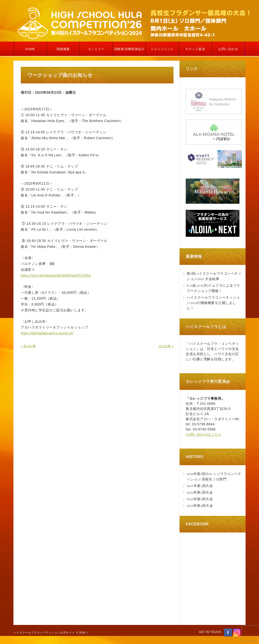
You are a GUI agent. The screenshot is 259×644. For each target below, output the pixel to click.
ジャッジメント (162, 49)
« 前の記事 (28, 346)
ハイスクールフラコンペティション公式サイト (44, 633)
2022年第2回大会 (200, 492)
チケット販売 (195, 49)
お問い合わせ (228, 49)
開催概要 (63, 49)
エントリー (96, 49)
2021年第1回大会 (200, 486)
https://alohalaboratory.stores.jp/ (47, 333)
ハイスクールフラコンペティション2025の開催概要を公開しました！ (213, 303)
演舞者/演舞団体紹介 (129, 49)
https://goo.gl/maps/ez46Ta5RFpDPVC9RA (56, 275)
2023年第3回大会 (200, 499)
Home (30, 49)
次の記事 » (166, 346)
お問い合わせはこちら (203, 434)
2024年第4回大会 (200, 506)
